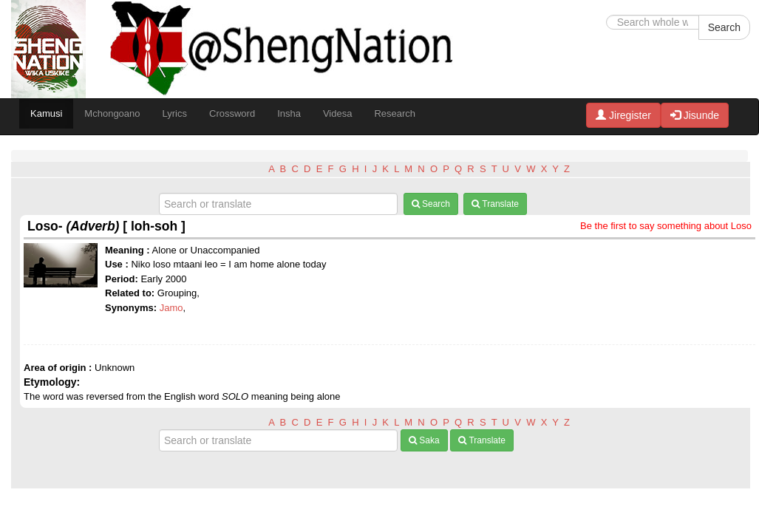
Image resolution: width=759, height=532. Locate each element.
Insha (289, 113)
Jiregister (623, 115)
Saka (424, 440)
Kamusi (46, 113)
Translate (495, 204)
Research (395, 113)
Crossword (232, 113)
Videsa (338, 113)
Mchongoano (112, 113)
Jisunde (695, 115)
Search (724, 27)
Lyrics (175, 113)
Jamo (171, 308)
